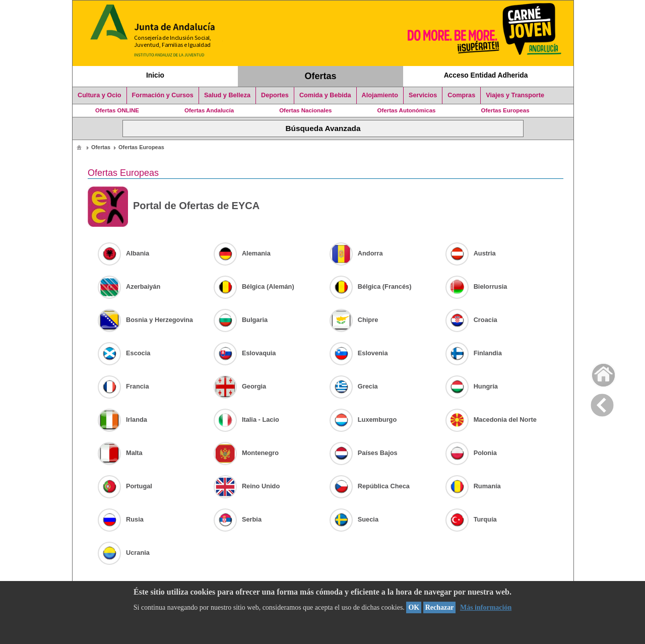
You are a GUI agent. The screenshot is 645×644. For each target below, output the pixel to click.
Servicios (423, 95)
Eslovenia (359, 353)
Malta (120, 453)
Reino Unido (247, 486)
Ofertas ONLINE (117, 110)
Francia (123, 386)
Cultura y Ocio (100, 95)
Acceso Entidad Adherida (486, 75)
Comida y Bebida (325, 95)
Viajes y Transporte (515, 95)
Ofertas (321, 76)
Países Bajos (364, 453)
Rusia (121, 519)
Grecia (354, 386)
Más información (486, 607)
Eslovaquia (245, 353)
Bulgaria (241, 320)
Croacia (471, 320)
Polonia (471, 453)
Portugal (125, 486)
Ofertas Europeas (505, 110)
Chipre (354, 320)
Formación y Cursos (163, 95)
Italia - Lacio (246, 420)
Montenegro (246, 453)
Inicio (155, 75)
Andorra (356, 253)
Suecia (354, 519)
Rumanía (473, 486)
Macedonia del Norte (491, 420)
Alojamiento (380, 95)
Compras (461, 95)
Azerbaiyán (129, 286)
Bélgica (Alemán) (254, 286)
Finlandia (474, 353)
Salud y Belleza (227, 95)
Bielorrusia (476, 286)
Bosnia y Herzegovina (145, 320)
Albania (123, 253)
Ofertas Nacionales (305, 110)
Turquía (471, 519)
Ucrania (124, 553)
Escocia (124, 353)
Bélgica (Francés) (371, 286)
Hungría (472, 386)
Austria (471, 253)
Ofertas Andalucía (209, 110)
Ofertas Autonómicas (406, 110)
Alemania (242, 253)
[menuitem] (79, 147)
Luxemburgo (363, 420)
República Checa (370, 486)
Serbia (238, 519)
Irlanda (122, 420)
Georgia (240, 386)
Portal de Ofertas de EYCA (174, 207)
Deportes (275, 95)
